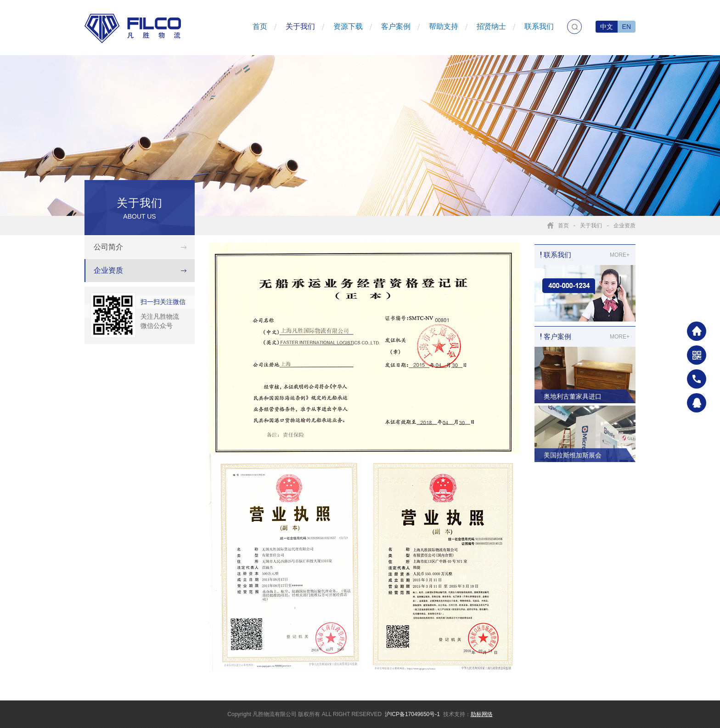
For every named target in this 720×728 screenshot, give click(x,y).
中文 (607, 27)
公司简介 (108, 247)
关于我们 (300, 26)
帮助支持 (444, 26)
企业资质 (624, 226)
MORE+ (620, 255)
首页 (260, 26)
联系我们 (539, 26)
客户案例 (396, 26)
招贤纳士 (491, 26)
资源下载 (348, 26)
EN (627, 27)
